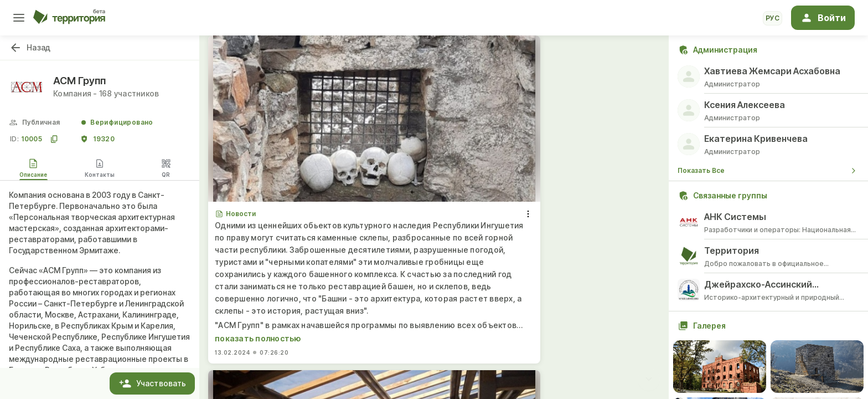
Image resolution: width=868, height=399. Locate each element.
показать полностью (258, 338)
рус (773, 18)
